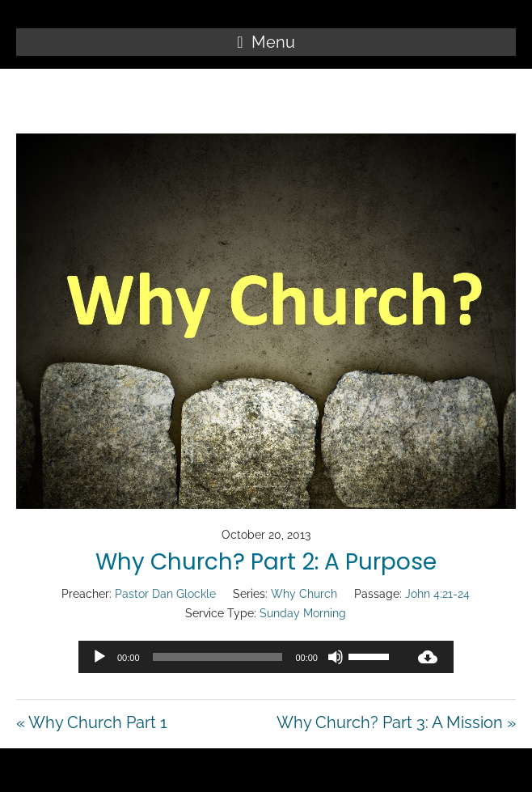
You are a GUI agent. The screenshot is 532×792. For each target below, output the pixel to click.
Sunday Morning (303, 613)
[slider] (218, 657)
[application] (240, 657)
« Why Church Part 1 (92, 722)
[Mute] (336, 657)
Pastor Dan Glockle (165, 594)
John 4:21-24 (437, 594)
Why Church (304, 594)
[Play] (99, 657)
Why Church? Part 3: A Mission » (396, 722)
